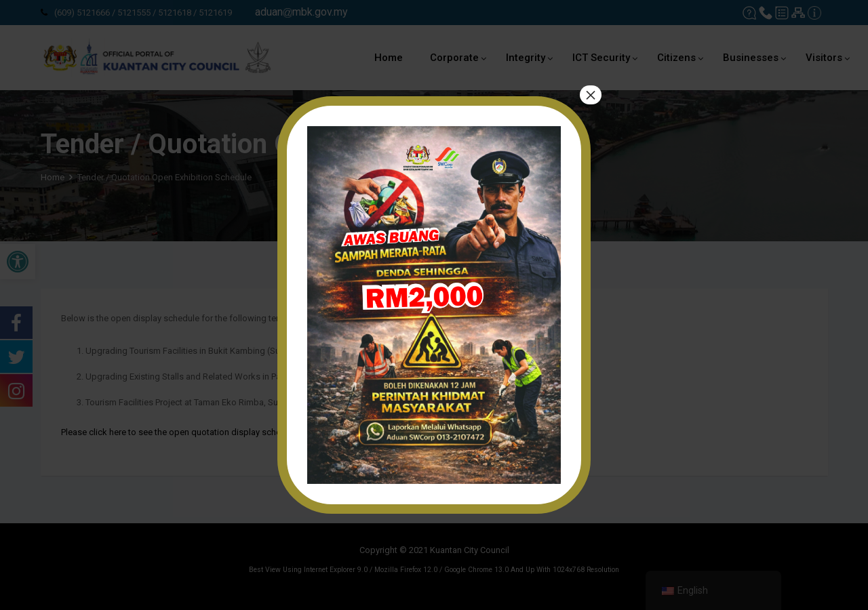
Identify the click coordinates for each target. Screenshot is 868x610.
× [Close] (591, 95)
